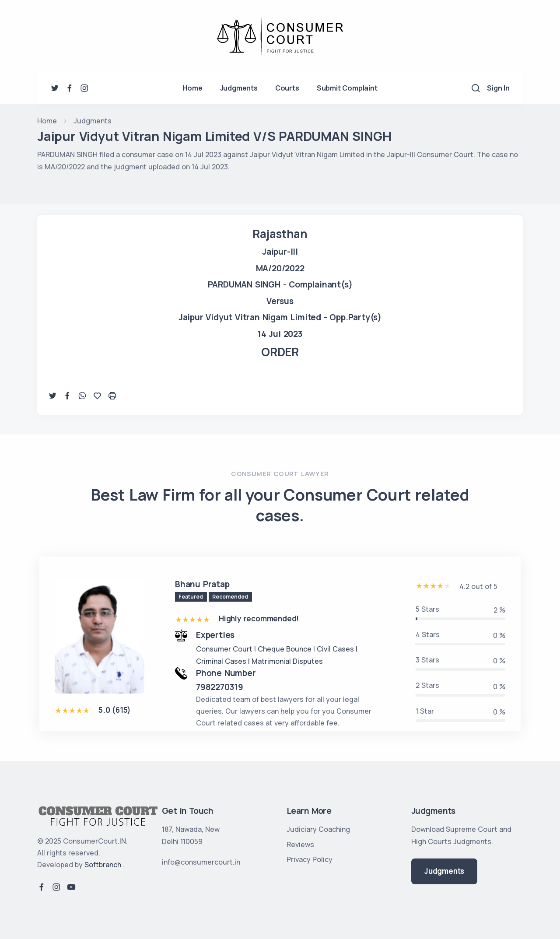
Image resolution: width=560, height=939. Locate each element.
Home (192, 88)
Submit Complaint (347, 88)
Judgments (239, 88)
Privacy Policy (310, 859)
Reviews (300, 844)
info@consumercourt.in (201, 862)
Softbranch (103, 865)
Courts (287, 88)
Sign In (498, 88)
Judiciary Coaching (318, 829)
